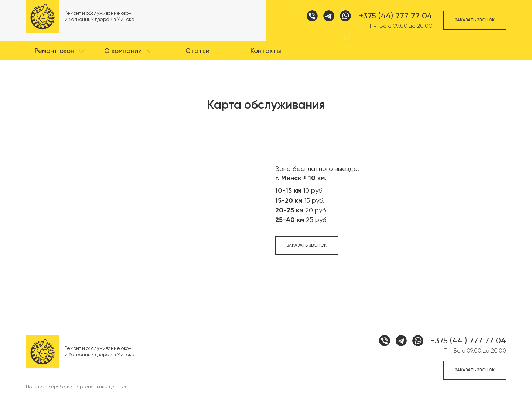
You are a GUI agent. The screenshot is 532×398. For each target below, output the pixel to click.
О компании (123, 50)
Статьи (197, 50)
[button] (60, 50)
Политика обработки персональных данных (76, 387)
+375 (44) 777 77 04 (396, 16)
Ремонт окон (54, 50)
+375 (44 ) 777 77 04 (468, 341)
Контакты (266, 50)
